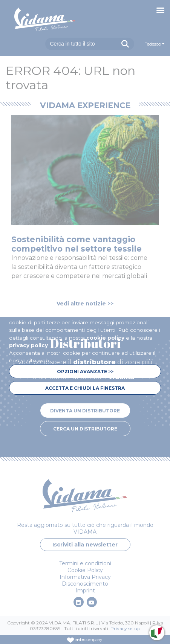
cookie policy (105, 338)
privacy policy (28, 345)
